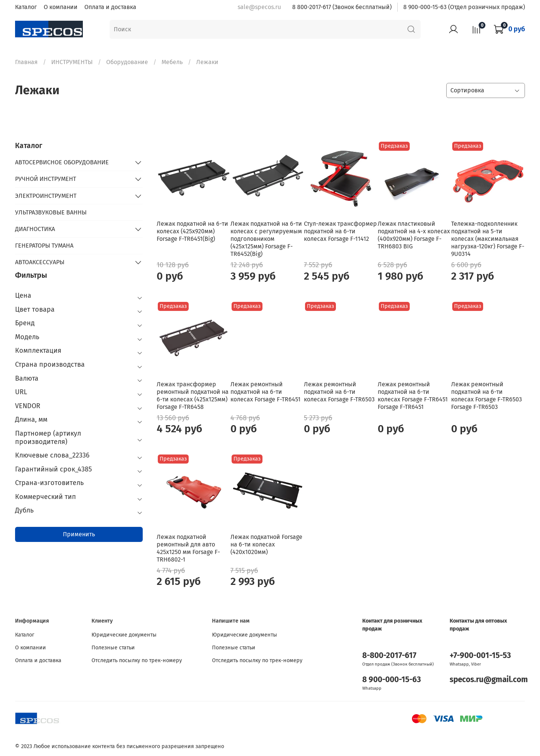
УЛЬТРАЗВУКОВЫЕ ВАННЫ (51, 212)
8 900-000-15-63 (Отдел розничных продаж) (464, 7)
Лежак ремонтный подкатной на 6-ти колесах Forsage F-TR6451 (265, 392)
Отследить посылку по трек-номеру (137, 660)
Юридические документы (124, 635)
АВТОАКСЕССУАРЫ (40, 262)
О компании (61, 7)
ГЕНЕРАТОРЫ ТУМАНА (44, 246)
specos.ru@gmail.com (489, 680)
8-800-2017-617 (389, 656)
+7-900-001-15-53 (480, 656)
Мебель (172, 62)
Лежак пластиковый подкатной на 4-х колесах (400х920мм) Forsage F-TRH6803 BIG (414, 235)
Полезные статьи (113, 648)
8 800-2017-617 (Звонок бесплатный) (342, 7)
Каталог (26, 7)
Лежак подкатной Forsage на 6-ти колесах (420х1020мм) (266, 544)
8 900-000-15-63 (392, 680)
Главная (26, 62)
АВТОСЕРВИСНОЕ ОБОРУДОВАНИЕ (62, 162)
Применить (79, 534)
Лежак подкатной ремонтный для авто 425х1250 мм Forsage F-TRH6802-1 (188, 548)
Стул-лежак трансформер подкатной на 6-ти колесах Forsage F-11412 (340, 231)
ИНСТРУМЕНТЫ (72, 62)
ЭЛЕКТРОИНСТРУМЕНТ (46, 196)
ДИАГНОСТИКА (35, 229)
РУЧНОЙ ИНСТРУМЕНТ (46, 179)
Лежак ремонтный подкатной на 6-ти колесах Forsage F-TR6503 (339, 392)
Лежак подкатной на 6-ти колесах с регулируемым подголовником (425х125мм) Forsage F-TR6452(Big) (266, 239)
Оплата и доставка (110, 7)
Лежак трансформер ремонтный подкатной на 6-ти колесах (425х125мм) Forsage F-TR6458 (193, 396)
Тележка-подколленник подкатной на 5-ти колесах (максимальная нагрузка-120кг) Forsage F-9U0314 (488, 239)
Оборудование (127, 62)
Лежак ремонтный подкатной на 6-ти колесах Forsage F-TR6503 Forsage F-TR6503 (487, 396)
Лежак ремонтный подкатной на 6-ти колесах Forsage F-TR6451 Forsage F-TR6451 (413, 396)
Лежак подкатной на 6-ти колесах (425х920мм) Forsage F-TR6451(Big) (192, 231)
